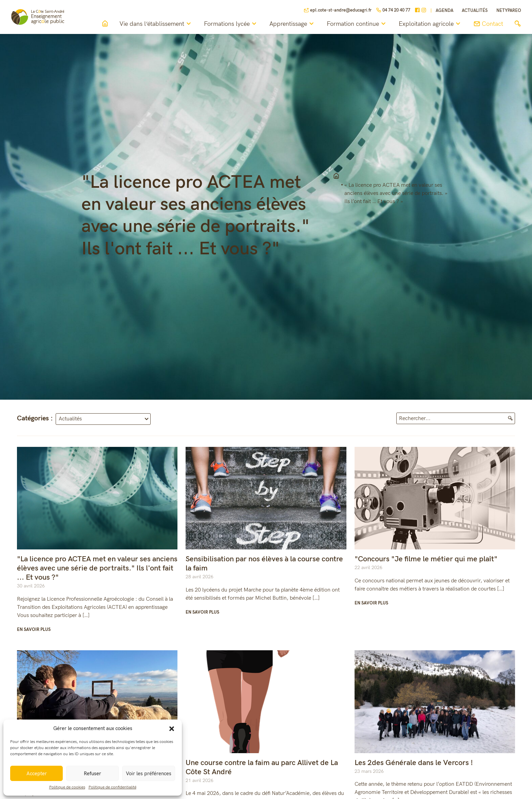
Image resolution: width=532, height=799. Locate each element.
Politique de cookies (67, 787)
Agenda (444, 11)
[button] (172, 728)
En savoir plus (34, 630)
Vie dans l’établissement (156, 24)
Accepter (37, 774)
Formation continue (357, 24)
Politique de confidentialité (112, 787)
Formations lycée (231, 24)
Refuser (92, 774)
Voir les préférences (149, 774)
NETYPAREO (509, 11)
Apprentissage (293, 24)
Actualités (475, 11)
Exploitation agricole (431, 24)
